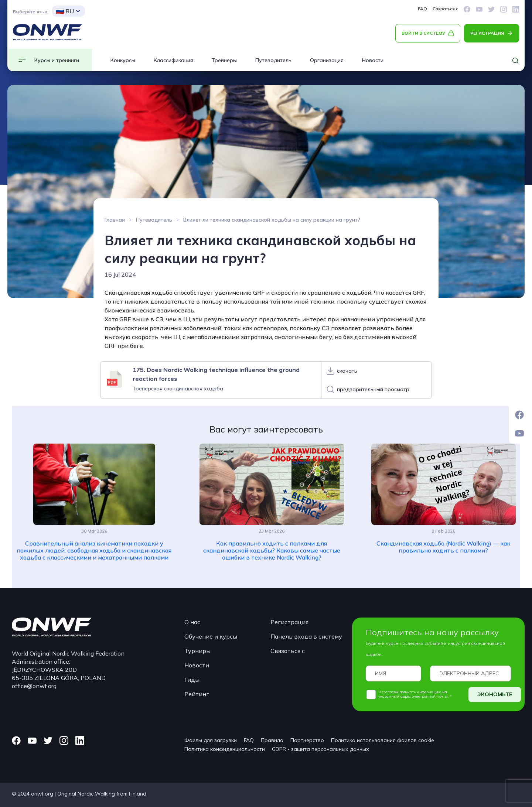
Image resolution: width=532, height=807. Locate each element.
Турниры (197, 651)
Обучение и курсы (211, 636)
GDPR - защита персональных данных (320, 749)
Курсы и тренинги (57, 60)
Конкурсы (123, 60)
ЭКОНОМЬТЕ (495, 694)
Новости (373, 60)
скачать (347, 371)
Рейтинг (197, 694)
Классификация (173, 60)
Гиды (192, 680)
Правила (272, 740)
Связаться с (445, 9)
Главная (115, 220)
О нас (192, 622)
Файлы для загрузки (211, 740)
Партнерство (307, 740)
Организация (327, 60)
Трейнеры (224, 60)
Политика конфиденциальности (225, 749)
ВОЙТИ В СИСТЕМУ (423, 33)
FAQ (422, 9)
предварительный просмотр (373, 389)
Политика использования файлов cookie (383, 740)
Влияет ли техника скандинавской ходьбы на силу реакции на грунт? (272, 220)
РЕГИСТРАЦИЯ (487, 33)
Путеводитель (273, 60)
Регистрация (289, 622)
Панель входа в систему (306, 636)
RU (65, 11)
